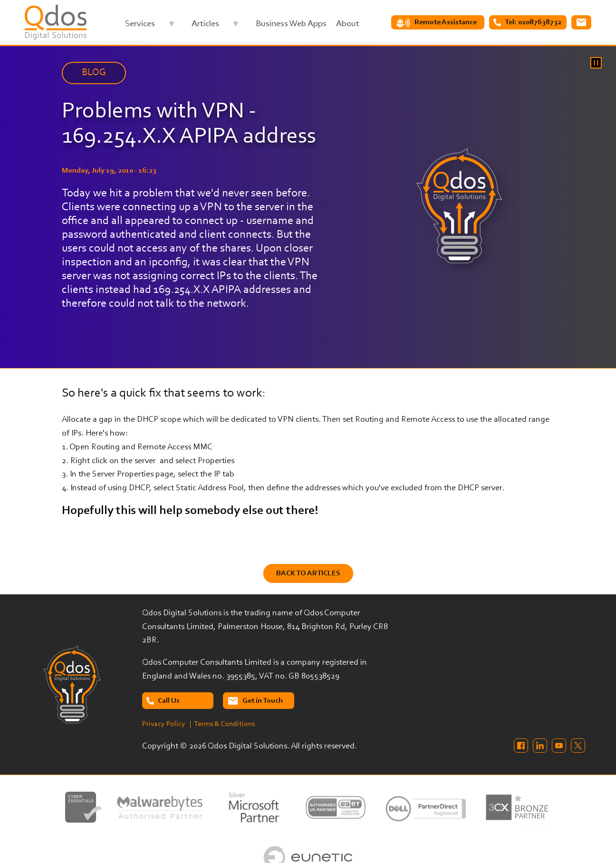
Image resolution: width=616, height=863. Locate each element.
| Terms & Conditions (222, 724)
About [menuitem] (348, 24)
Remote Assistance (446, 22)
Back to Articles (308, 573)
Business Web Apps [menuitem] (291, 24)
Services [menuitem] (150, 26)
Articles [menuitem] (216, 26)
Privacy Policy (164, 724)
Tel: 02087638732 (533, 22)
